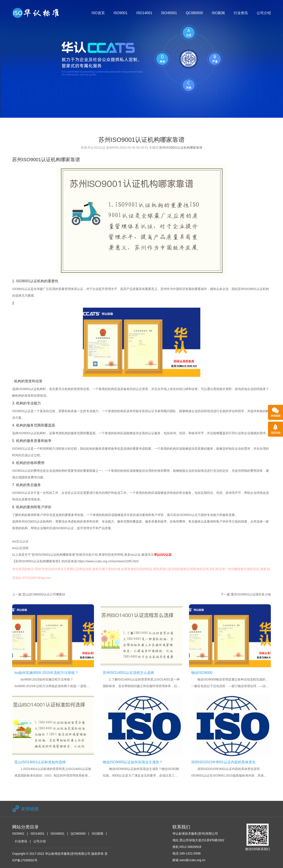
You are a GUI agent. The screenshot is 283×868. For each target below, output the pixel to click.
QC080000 (194, 13)
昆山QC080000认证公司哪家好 (44, 594)
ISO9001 (120, 13)
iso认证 (136, 555)
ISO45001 (169, 13)
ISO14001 (144, 13)
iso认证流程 (20, 548)
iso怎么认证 (20, 541)
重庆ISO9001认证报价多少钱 (251, 594)
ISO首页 (98, 13)
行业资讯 (241, 13)
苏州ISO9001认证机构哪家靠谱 (181, 148)
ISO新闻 (218, 13)
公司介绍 (264, 13)
